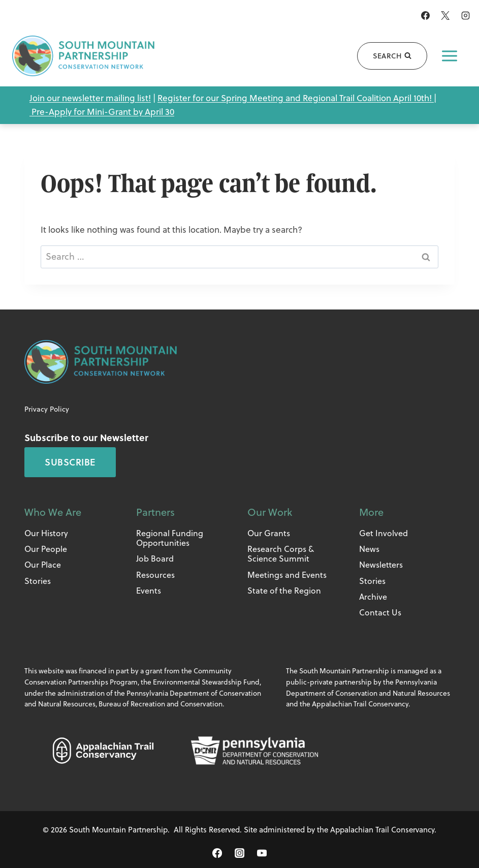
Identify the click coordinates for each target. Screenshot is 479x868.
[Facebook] (426, 15)
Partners (155, 512)
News (369, 549)
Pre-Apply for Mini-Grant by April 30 (103, 112)
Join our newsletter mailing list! (90, 98)
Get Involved (384, 533)
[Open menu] (450, 56)
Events (149, 591)
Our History (46, 533)
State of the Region (284, 591)
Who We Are (53, 512)
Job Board (155, 559)
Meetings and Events (287, 575)
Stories (38, 581)
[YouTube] (262, 853)
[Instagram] (465, 15)
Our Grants (269, 533)
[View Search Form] (392, 56)
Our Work (270, 512)
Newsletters (381, 565)
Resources (155, 575)
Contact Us (380, 612)
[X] (445, 15)
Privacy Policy (47, 409)
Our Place (43, 565)
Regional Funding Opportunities (170, 538)
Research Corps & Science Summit (281, 554)
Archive (373, 597)
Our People (46, 549)
